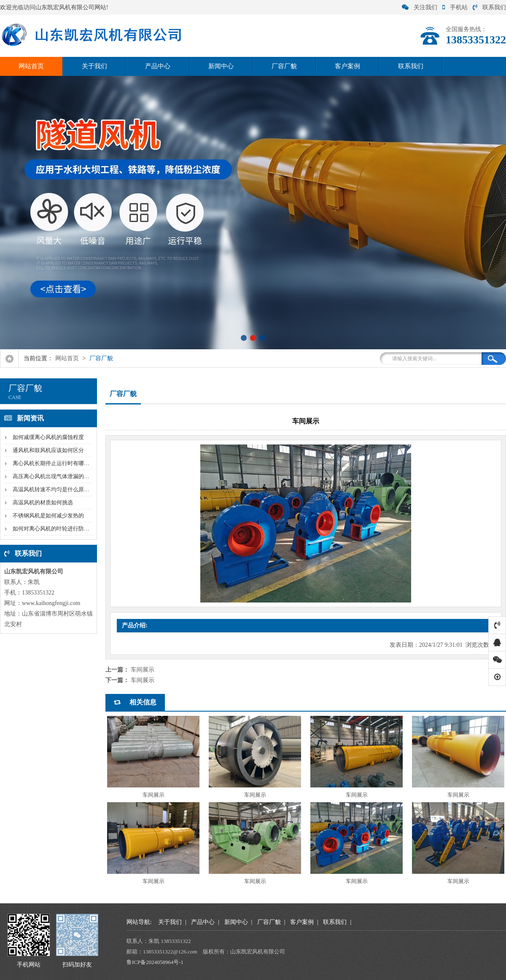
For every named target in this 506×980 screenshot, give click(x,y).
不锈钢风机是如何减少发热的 (48, 515)
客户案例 (347, 66)
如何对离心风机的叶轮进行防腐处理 (57, 529)
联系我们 (489, 7)
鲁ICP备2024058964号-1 (155, 962)
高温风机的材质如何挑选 (43, 502)
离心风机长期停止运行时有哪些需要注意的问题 (70, 463)
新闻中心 (221, 66)
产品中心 (158, 66)
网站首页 (31, 66)
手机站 (455, 7)
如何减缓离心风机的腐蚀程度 (48, 437)
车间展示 (143, 670)
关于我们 (94, 66)
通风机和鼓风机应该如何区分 (48, 450)
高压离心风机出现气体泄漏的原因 (54, 476)
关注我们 (420, 7)
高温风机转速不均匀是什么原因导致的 (59, 489)
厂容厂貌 (284, 66)
